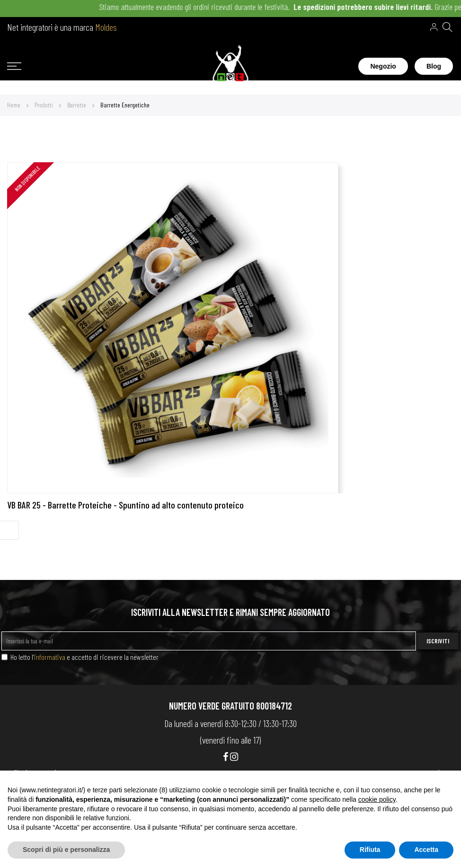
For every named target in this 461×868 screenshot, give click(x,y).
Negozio (383, 66)
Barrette (77, 105)
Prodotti (44, 105)
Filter (9, 530)
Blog (434, 66)
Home (14, 105)
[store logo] (231, 66)
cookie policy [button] (377, 799)
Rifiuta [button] (370, 850)
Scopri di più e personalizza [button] (66, 850)
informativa (50, 657)
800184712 (274, 706)
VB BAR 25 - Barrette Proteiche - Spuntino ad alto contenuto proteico (125, 505)
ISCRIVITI (438, 641)
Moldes (106, 27)
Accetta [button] (426, 850)
